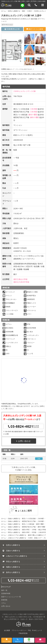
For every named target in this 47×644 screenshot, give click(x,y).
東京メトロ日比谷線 (29, 519)
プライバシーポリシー (19, 630)
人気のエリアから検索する (17, 535)
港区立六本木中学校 (21, 282)
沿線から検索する (14, 519)
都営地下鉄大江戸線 (29, 521)
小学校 (34, 530)
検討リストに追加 (35, 29)
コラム (4, 603)
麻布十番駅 (33, 115)
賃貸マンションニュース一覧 (11, 597)
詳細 (39, 459)
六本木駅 (34, 109)
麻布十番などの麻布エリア (37, 535)
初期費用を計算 (12, 29)
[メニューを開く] (43, 5)
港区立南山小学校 (20, 279)
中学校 (34, 532)
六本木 (29, 11)
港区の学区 (26, 530)
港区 (24, 11)
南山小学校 (42, 530)
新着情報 (4, 600)
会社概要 (7, 630)
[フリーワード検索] (29, 5)
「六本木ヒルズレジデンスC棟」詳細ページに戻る (23, 469)
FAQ (29, 630)
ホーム (4, 11)
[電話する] (36, 5)
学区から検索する (14, 530)
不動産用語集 (23, 633)
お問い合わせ (23, 441)
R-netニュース (37, 630)
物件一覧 (4, 590)
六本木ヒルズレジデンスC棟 (25, 91)
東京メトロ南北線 (28, 524)
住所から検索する (14, 11)
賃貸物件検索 (6, 593)
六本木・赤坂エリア (35, 538)
